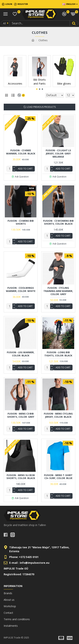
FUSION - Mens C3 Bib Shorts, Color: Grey (21, 415)
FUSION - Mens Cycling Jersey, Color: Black (58, 415)
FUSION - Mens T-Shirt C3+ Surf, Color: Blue (58, 477)
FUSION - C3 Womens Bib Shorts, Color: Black (58, 222)
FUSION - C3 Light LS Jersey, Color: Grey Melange (58, 154)
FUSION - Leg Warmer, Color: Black (21, 354)
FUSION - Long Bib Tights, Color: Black (58, 354)
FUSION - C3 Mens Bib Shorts (21, 222)
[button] (37, 89)
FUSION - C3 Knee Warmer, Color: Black (21, 152)
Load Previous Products (41, 107)
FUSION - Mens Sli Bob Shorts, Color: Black (21, 477)
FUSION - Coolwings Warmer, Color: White (21, 289)
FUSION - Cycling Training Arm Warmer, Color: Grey (58, 291)
